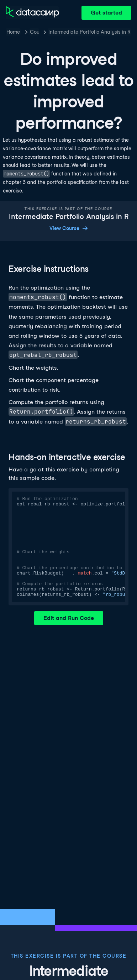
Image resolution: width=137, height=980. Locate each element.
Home (13, 32)
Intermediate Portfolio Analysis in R (89, 32)
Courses (35, 32)
